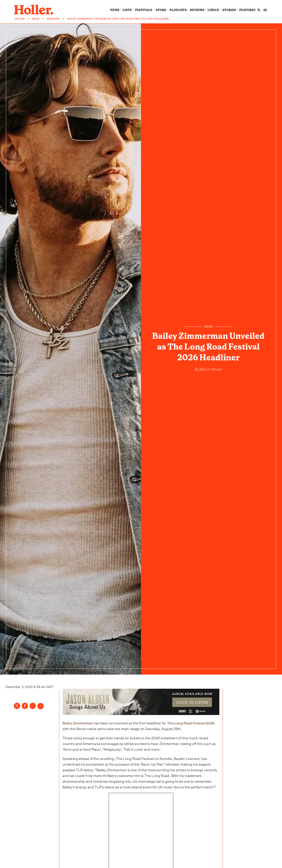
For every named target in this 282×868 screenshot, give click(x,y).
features (247, 10)
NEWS (36, 19)
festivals (144, 10)
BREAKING (53, 19)
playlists (178, 10)
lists (127, 10)
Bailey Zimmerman (78, 723)
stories (229, 10)
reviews (197, 10)
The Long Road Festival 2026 (191, 723)
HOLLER (20, 19)
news (115, 10)
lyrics (213, 10)
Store (161, 10)
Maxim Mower (211, 369)
